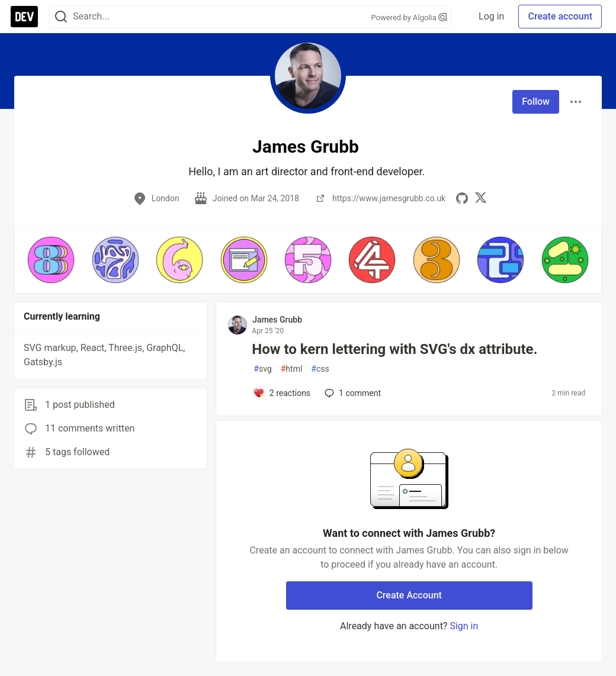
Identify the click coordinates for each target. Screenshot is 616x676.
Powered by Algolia (409, 17)
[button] (51, 260)
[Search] (61, 17)
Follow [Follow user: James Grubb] (536, 102)
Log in (491, 16)
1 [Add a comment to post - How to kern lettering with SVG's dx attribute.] (352, 393)
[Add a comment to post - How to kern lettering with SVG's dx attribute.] (282, 393)
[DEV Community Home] (24, 17)
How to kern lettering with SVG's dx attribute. (394, 349)
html (292, 369)
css (320, 369)
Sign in (464, 626)
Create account (560, 16)
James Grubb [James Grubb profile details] (277, 320)
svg (262, 369)
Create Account (409, 595)
